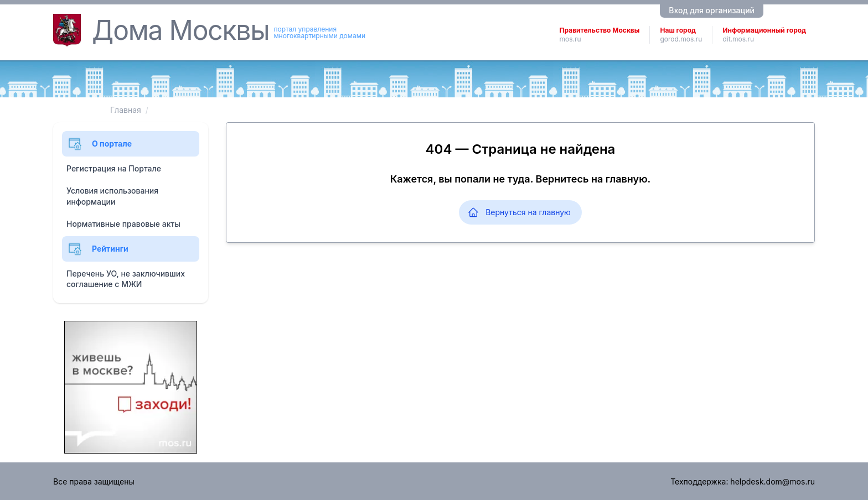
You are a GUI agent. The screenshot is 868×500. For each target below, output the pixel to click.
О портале (99, 144)
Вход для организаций (712, 10)
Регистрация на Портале (114, 168)
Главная (126, 110)
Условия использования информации (112, 196)
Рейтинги (97, 249)
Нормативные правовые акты (123, 224)
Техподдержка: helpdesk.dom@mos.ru (743, 481)
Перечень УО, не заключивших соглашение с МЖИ (126, 279)
